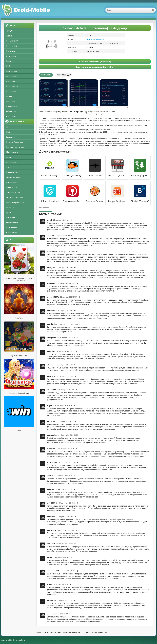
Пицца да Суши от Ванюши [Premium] (95, 201)
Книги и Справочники (15, 202)
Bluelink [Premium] (140, 201)
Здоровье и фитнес (15, 192)
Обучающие (11, 111)
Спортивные (12, 76)
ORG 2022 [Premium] (117, 176)
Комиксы (10, 207)
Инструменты (12, 152)
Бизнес (9, 132)
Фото (9, 167)
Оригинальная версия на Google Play (95, 67)
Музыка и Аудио (13, 172)
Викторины (11, 91)
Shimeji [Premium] (72, 176)
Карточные (11, 101)
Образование (12, 222)
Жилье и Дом (12, 187)
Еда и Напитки (12, 182)
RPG (8, 66)
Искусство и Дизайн (15, 197)
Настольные (12, 46)
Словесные (11, 116)
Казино (9, 96)
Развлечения (12, 227)
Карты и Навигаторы (15, 147)
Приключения (12, 41)
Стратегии (11, 81)
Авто (8, 127)
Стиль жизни (12, 232)
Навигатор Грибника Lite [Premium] (140, 176)
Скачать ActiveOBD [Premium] (95, 61)
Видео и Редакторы (15, 142)
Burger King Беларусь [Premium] (117, 201)
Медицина (11, 217)
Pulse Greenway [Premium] (50, 176)
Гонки (9, 61)
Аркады (9, 31)
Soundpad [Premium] (95, 176)
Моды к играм (12, 86)
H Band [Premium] (50, 201)
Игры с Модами (13, 177)
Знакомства (11, 137)
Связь (9, 157)
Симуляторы (12, 71)
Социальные (12, 162)
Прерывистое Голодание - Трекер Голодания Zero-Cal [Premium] (72, 201)
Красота (10, 212)
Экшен (9, 36)
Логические (11, 56)
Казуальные (11, 51)
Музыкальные (12, 106)
